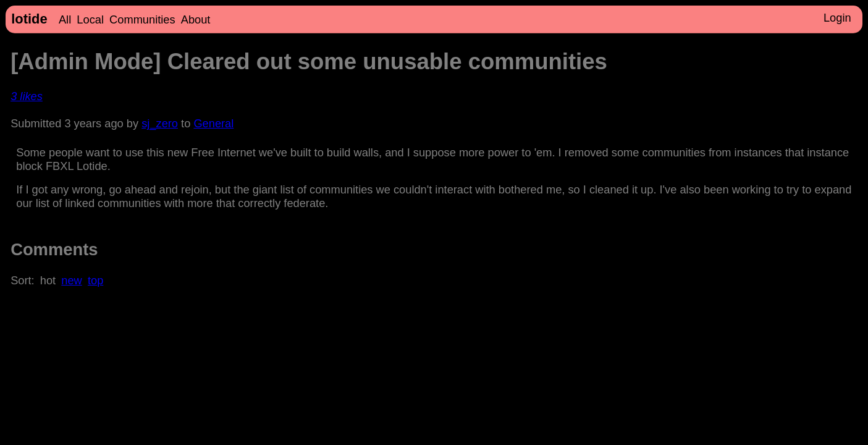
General (213, 123)
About (196, 19)
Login (837, 18)
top (95, 280)
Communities (142, 19)
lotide (29, 19)
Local (90, 19)
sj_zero (160, 123)
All (65, 19)
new (71, 280)
